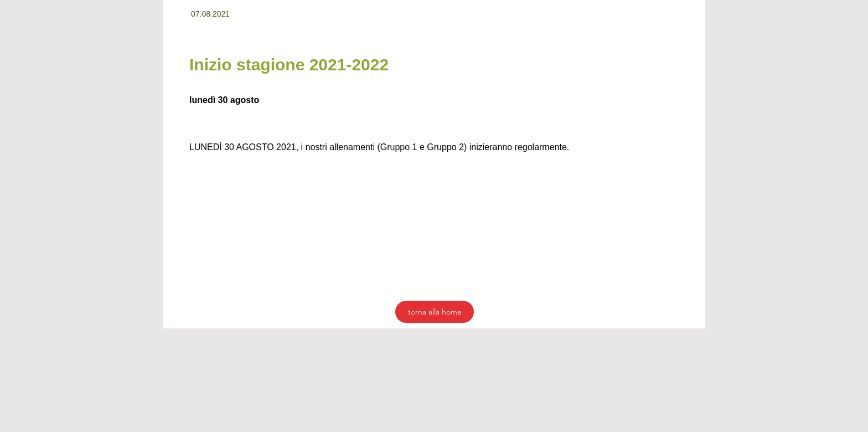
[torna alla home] (435, 312)
